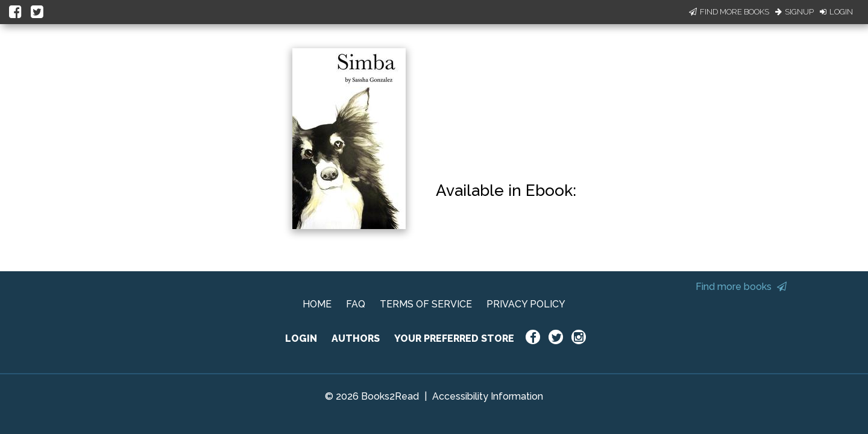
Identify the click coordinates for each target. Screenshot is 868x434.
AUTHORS (356, 338)
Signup (794, 12)
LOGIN (301, 338)
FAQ (356, 304)
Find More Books (729, 12)
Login (836, 12)
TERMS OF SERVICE (426, 304)
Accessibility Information (488, 396)
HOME (317, 304)
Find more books (741, 287)
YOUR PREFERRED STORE (454, 338)
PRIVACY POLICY (526, 304)
